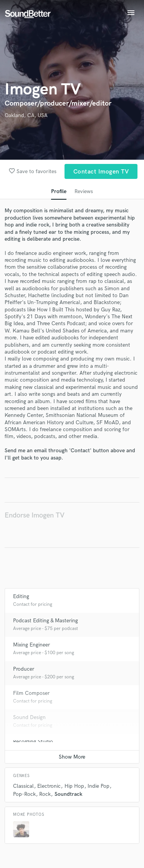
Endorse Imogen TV (35, 515)
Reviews (84, 191)
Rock (45, 794)
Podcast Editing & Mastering (46, 621)
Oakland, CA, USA (26, 115)
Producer (24, 669)
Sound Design (29, 717)
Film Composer (31, 693)
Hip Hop (74, 786)
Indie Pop (98, 786)
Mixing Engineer (31, 645)
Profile (59, 191)
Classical (23, 786)
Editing (21, 596)
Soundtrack (69, 794)
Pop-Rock (24, 794)
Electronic (49, 786)
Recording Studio (33, 742)
